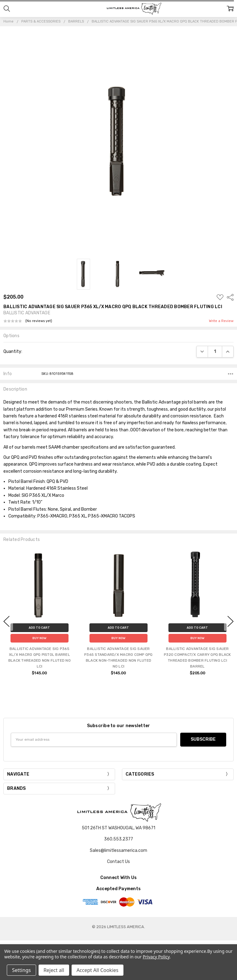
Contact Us (118, 862)
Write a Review (221, 321)
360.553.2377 (118, 839)
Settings (21, 970)
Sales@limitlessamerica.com (118, 850)
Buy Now (39, 638)
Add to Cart (39, 627)
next (231, 621)
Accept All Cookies (98, 970)
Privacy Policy (156, 957)
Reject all (54, 970)
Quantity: (13, 352)
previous (6, 621)
